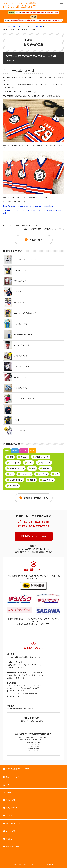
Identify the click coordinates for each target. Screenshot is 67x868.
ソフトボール (25, 474)
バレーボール (13, 463)
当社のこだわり (11, 800)
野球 (10, 457)
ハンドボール (47, 480)
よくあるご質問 (11, 831)
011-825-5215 (39, 522)
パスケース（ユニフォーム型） (24, 210)
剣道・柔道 (45, 468)
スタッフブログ (11, 808)
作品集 (39, 210)
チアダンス (42, 474)
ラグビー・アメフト (15, 468)
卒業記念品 (48, 210)
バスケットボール (41, 457)
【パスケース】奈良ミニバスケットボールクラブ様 (24, 225)
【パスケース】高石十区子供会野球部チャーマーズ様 (42, 229)
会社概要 (9, 839)
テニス (29, 463)
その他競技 (7, 210)
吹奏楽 (31, 480)
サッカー (23, 457)
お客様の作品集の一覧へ (36, 498)
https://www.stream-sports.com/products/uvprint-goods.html (28, 206)
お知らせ (9, 816)
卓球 (32, 468)
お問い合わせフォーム (35, 536)
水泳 (55, 474)
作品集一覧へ (36, 240)
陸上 (10, 474)
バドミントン (44, 463)
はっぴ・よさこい (15, 480)
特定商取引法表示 (12, 847)
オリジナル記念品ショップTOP (17, 769)
